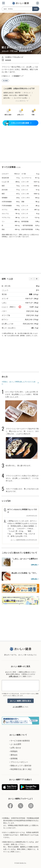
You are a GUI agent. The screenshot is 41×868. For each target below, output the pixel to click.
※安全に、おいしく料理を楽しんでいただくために (19, 383)
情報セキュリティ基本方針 (21, 766)
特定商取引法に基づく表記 (21, 769)
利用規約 (14, 751)
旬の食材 (5, 81)
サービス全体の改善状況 (20, 741)
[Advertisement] (21, 143)
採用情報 (14, 759)
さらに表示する (20, 101)
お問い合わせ (13, 676)
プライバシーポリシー (19, 762)
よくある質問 (17, 707)
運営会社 (14, 755)
